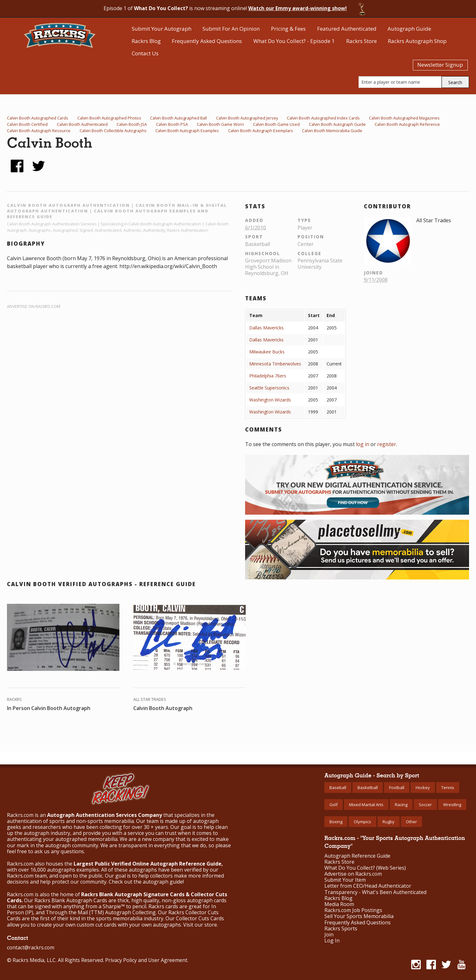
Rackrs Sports (341, 929)
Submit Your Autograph (162, 29)
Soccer (425, 805)
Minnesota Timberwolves (275, 364)
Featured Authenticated (347, 29)
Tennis (448, 787)
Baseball (338, 787)
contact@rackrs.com (31, 947)
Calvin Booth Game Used (276, 124)
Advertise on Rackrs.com (34, 306)
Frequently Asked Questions (207, 41)
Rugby (389, 822)
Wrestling (452, 805)
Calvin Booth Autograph (163, 708)
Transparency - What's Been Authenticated (375, 892)
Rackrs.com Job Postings (353, 910)
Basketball (368, 787)
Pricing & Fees (288, 29)
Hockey (423, 787)
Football (397, 787)
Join (329, 935)
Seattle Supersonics (269, 388)
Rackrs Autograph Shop (417, 41)
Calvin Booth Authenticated (82, 124)
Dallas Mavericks (266, 328)
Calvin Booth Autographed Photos (109, 118)
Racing (401, 805)
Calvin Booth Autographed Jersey (247, 118)
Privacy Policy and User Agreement (146, 960)
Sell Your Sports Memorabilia (359, 916)
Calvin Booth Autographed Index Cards (323, 118)
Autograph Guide (409, 29)
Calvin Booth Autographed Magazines (404, 118)
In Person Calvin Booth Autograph (49, 708)
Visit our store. (201, 925)
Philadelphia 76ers (268, 376)
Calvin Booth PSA (172, 124)
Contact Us (145, 53)
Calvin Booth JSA (132, 124)
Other (411, 822)
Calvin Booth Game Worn (220, 124)
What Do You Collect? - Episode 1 (294, 41)
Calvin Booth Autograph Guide (337, 124)
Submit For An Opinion (231, 29)
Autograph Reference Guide (357, 856)
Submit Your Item (345, 880)
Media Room (339, 904)
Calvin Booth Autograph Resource (39, 131)
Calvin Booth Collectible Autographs (113, 131)
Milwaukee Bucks (267, 352)
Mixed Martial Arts (366, 805)
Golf (334, 805)
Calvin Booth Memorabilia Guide (332, 131)
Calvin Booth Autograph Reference (407, 124)
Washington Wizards (270, 400)
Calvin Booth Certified (27, 124)
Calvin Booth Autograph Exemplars (261, 131)
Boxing (336, 822)
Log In (332, 941)
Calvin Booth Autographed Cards (38, 118)
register (387, 444)
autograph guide (163, 882)
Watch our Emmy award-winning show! (298, 8)
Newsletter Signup (440, 65)
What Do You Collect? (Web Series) (365, 868)
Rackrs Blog (146, 41)
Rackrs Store (362, 41)
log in (363, 444)
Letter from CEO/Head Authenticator (368, 886)
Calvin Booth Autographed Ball (178, 118)
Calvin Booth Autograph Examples (187, 131)
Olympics (362, 822)
